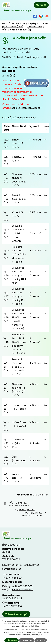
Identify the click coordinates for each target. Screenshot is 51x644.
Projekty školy (35, 23)
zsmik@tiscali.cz (12, 569)
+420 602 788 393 (22, 590)
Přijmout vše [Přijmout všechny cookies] (12, 640)
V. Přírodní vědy (34, 27)
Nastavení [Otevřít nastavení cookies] (41, 640)
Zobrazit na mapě (16, 614)
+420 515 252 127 (12, 578)
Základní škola (18, 23)
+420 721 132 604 (12, 606)
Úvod (5, 23)
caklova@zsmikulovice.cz (26, 108)
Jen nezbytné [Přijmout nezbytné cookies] (27, 640)
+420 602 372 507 (22, 586)
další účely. (35, 626)
